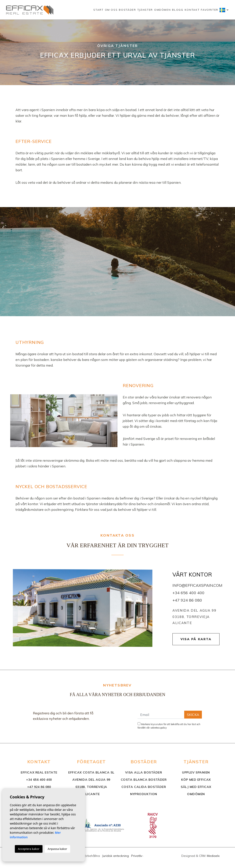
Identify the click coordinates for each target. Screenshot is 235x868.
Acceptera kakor (29, 849)
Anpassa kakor (57, 849)
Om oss (111, 10)
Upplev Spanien (196, 772)
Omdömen (163, 10)
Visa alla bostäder (144, 772)
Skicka (193, 715)
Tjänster (145, 10)
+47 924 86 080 (187, 600)
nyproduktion (144, 794)
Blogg (178, 10)
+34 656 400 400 (188, 593)
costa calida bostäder (144, 787)
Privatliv (137, 856)
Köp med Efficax (196, 780)
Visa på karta (196, 639)
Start (98, 10)
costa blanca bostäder (144, 780)
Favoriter (209, 10)
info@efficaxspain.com (197, 585)
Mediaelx (213, 856)
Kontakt (192, 10)
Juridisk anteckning (116, 856)
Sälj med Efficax (196, 787)
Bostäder (127, 10)
